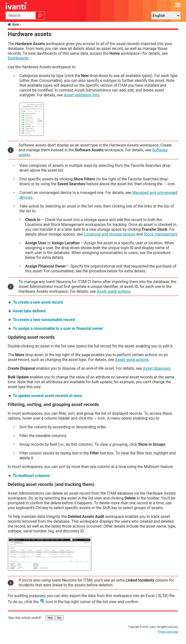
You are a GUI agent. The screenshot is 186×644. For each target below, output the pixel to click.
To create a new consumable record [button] (42, 320)
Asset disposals (157, 368)
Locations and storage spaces (109, 234)
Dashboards (18, 58)
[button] (40, 15)
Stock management (160, 234)
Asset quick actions (113, 291)
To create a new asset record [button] (36, 302)
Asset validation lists (82, 95)
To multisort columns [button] (29, 476)
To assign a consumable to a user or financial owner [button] (56, 328)
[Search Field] (25, 15)
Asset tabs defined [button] (27, 311)
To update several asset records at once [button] (46, 396)
